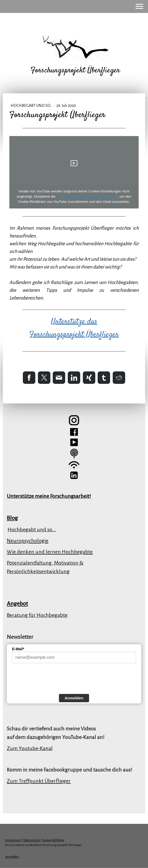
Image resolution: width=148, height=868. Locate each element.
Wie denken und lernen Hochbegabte (50, 552)
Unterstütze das (74, 322)
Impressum (13, 840)
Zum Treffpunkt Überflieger (39, 781)
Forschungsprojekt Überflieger (74, 335)
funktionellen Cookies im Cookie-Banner (87, 196)
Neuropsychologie (28, 541)
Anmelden (74, 698)
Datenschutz (32, 840)
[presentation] (51, 678)
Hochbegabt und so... (32, 106)
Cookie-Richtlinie (53, 840)
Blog (12, 518)
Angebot (17, 604)
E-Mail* (18, 649)
